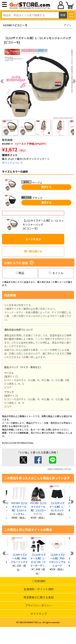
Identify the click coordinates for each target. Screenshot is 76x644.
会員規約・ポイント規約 (39, 589)
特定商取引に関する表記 (39, 597)
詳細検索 (71, 15)
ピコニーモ (21, 25)
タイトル (56, 273)
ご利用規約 (39, 581)
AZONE (7, 25)
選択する (46, 187)
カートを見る (33, 239)
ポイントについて (12, 163)
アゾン (67, 25)
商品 (20, 273)
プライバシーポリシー (39, 605)
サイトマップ (39, 614)
